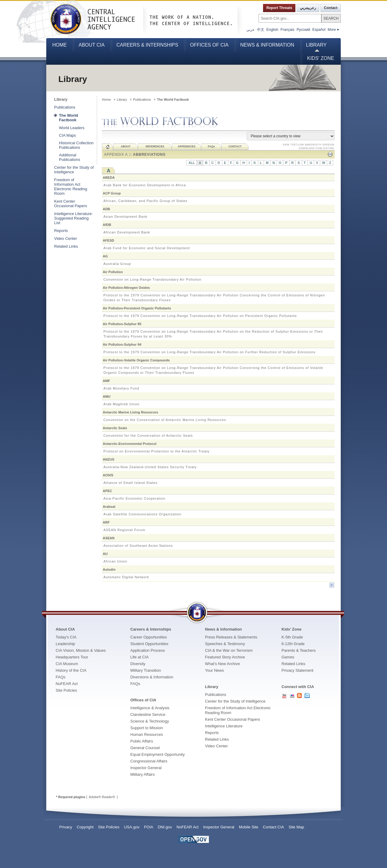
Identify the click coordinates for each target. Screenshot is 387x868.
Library (316, 45)
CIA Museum (67, 664)
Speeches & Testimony (225, 644)
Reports (61, 231)
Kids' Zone (321, 58)
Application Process (148, 650)
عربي (250, 30)
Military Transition (146, 670)
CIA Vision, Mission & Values (81, 650)
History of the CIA (71, 670)
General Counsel (145, 748)
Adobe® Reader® (102, 797)
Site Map (296, 827)
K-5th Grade (292, 637)
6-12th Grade (293, 644)
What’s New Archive (222, 664)
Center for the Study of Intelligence (74, 170)
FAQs (61, 677)
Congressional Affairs (149, 761)
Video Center (66, 238)
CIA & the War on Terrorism (229, 650)
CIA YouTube (284, 696)
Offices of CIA (209, 45)
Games (288, 657)
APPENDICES (187, 146)
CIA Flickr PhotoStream (292, 695)
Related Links (66, 246)
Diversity (138, 664)
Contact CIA (273, 827)
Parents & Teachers (299, 650)
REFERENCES (155, 146)
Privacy (66, 827)
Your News (214, 670)
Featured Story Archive (225, 657)
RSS (299, 695)
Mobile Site (249, 827)
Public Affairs (142, 741)
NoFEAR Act (67, 684)
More (333, 30)
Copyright (85, 827)
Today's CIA (66, 637)
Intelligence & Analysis (150, 708)
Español (319, 30)
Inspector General (146, 768)
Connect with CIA (298, 687)
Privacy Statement (298, 670)
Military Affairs (143, 774)
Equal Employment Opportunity (158, 754)
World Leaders (72, 128)
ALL (192, 163)
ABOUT (126, 146)
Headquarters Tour (72, 657)
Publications (65, 107)
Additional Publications (70, 157)
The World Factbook (68, 118)
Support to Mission (147, 728)
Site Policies (66, 690)
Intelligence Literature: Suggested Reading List (73, 218)
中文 (261, 30)
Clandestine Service (148, 715)
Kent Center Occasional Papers (71, 204)
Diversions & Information (152, 677)
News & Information (267, 45)
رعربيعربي (308, 8)
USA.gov (132, 827)
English (272, 30)
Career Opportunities (149, 637)
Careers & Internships (147, 45)
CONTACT (235, 146)
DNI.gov (165, 827)
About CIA (92, 45)
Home (60, 45)
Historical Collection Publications (76, 145)
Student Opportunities (149, 644)
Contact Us (307, 695)
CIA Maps (67, 135)
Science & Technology (150, 721)
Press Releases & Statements (231, 637)
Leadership (65, 644)
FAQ (211, 146)
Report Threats (279, 8)
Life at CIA (140, 657)
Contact (331, 8)
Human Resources (147, 734)
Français (288, 30)
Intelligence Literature (224, 726)
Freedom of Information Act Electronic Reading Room (71, 187)
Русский (303, 30)
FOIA (148, 827)
